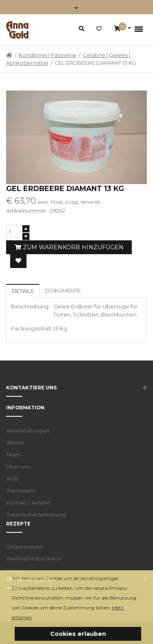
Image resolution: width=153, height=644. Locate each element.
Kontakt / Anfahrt (28, 503)
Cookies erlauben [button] (78, 634)
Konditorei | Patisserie (48, 55)
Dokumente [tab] (63, 290)
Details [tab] (23, 291)
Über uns (18, 466)
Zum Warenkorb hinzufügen (69, 247)
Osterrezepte (24, 547)
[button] (35, 618)
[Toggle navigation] (76, 7)
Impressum (21, 490)
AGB (12, 479)
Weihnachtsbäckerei (34, 558)
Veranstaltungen (28, 431)
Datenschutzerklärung (36, 514)
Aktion (15, 442)
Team (13, 455)
